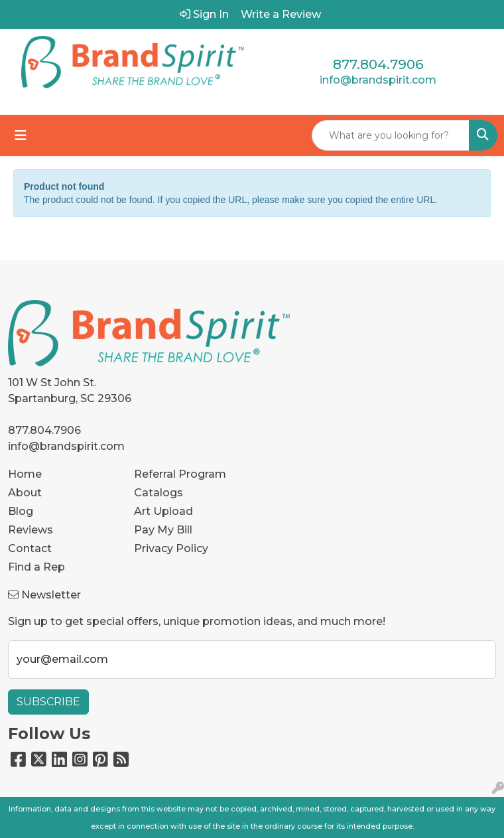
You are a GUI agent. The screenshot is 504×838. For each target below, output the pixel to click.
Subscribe (48, 702)
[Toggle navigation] (21, 135)
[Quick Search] (391, 135)
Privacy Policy (171, 548)
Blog (21, 511)
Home (25, 474)
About (25, 493)
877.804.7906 (378, 64)
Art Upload (163, 511)
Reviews (31, 530)
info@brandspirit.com (378, 80)
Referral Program (180, 474)
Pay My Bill (163, 530)
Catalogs (158, 493)
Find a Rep (36, 567)
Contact (30, 548)
